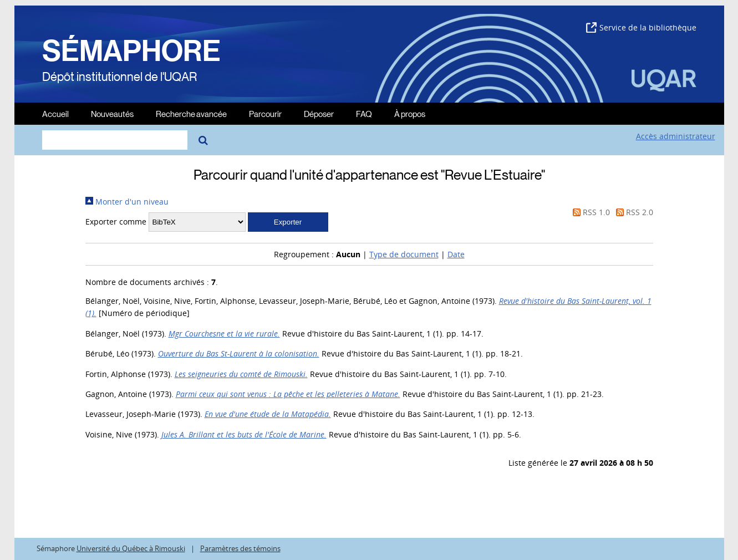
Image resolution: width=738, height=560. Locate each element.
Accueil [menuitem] (55, 113)
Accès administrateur (676, 136)
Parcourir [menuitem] (265, 113)
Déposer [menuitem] (319, 113)
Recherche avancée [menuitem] (191, 113)
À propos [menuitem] (410, 113)
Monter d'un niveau (127, 202)
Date (456, 254)
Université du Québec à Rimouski (131, 549)
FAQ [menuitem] (364, 113)
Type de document (404, 254)
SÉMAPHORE (131, 51)
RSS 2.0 (633, 212)
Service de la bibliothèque (641, 27)
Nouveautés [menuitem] (112, 113)
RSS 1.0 (589, 212)
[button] (288, 222)
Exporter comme (116, 222)
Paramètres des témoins (240, 549)
